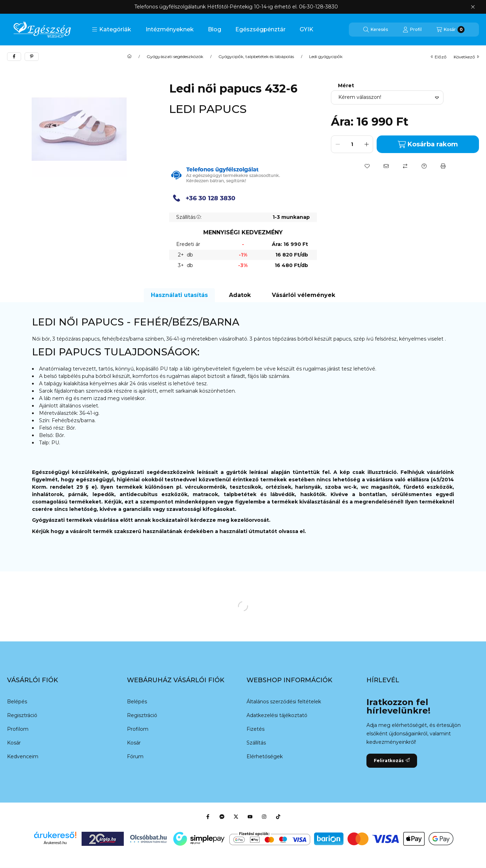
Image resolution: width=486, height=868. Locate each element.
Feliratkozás (392, 761)
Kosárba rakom (428, 144)
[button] (111, 30)
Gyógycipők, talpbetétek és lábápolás (256, 57)
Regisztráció (22, 715)
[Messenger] (222, 817)
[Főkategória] (129, 57)
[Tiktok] (278, 817)
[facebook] (14, 57)
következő (466, 57)
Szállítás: (189, 217)
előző (439, 57)
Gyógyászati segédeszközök (175, 57)
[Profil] (412, 30)
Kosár (14, 743)
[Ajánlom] (386, 166)
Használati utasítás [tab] (179, 295)
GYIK (306, 29)
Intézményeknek (170, 29)
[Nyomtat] (443, 166)
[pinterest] (32, 57)
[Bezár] (473, 7)
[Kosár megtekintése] (450, 30)
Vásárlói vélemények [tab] (303, 295)
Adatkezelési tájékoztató (277, 715)
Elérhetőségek (265, 756)
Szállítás (256, 743)
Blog (215, 29)
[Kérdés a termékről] (424, 166)
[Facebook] (208, 817)
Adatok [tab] (240, 295)
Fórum (135, 756)
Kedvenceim (23, 756)
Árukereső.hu (55, 843)
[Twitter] (236, 817)
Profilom (18, 729)
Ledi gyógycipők (326, 57)
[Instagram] (264, 817)
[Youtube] (250, 817)
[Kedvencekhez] (367, 166)
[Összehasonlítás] (405, 166)
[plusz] (366, 144)
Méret (346, 86)
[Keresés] (376, 30)
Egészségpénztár (260, 29)
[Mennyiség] (352, 144)
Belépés (17, 702)
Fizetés (255, 729)
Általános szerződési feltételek (284, 702)
